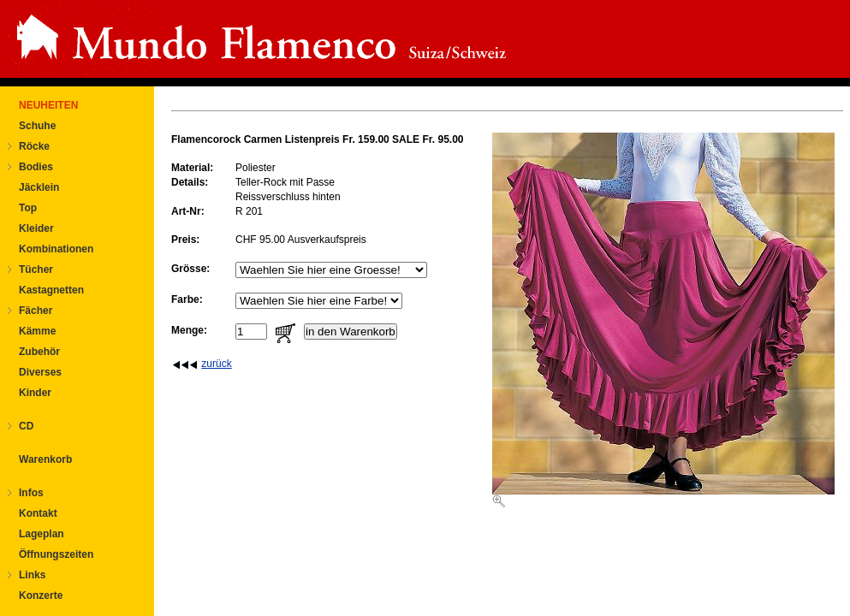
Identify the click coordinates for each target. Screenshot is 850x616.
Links (32, 575)
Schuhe (37, 126)
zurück (216, 364)
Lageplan (42, 534)
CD (26, 426)
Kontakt (38, 513)
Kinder (35, 393)
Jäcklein (39, 187)
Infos (31, 493)
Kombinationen (56, 249)
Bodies (36, 167)
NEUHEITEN (48, 105)
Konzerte (41, 595)
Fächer (36, 311)
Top (28, 208)
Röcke (34, 146)
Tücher (36, 269)
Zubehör (39, 352)
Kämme (37, 331)
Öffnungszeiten (56, 554)
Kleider (36, 228)
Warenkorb (45, 459)
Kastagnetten (51, 290)
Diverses (40, 372)
